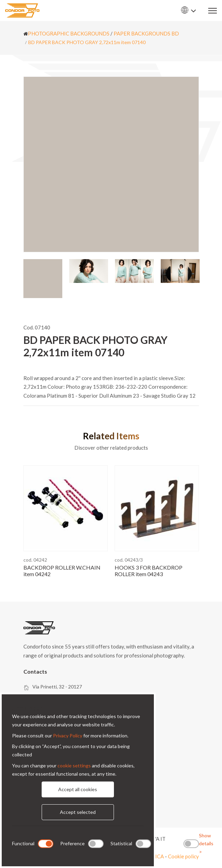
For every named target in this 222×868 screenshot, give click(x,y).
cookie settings (74, 765)
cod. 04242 (35, 560)
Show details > (206, 844)
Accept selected (78, 812)
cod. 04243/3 (129, 560)
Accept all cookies (78, 789)
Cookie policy (183, 856)
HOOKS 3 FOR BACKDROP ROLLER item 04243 (149, 571)
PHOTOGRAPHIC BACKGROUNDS (69, 33)
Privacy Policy (68, 736)
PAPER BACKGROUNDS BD (146, 33)
